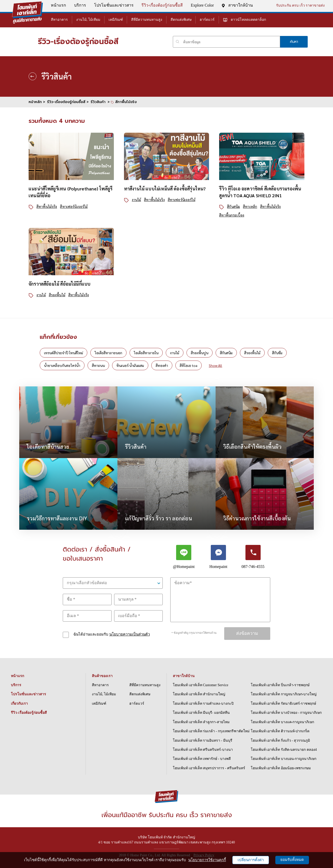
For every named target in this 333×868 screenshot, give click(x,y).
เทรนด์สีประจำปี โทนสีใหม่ (64, 353)
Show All (215, 365)
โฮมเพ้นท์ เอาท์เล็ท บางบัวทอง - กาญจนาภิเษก (286, 713)
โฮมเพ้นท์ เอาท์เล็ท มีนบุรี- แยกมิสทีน (201, 713)
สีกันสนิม (233, 206)
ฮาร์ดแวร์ (206, 20)
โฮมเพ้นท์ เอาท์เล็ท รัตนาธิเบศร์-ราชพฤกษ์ (284, 704)
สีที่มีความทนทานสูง (146, 20)
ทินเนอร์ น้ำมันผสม (130, 365)
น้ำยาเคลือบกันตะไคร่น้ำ (62, 365)
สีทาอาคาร (59, 20)
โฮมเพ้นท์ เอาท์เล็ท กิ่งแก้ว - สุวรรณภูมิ (280, 741)
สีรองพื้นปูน (200, 353)
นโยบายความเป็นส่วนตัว (130, 634)
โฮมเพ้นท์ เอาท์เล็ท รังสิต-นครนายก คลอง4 (284, 750)
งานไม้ (137, 200)
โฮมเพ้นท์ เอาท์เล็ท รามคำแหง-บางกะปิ (203, 704)
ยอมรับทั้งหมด (292, 860)
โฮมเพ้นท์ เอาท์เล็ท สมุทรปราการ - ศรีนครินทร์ (209, 768)
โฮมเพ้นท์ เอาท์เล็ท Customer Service (201, 685)
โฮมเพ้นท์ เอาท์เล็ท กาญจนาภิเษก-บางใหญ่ (284, 694)
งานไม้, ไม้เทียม (87, 20)
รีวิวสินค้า (98, 102)
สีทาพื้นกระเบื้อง (232, 215)
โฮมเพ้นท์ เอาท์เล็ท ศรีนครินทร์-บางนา (203, 750)
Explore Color (202, 5)
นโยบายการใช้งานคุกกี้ (207, 860)
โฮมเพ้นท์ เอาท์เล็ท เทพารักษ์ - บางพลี (202, 759)
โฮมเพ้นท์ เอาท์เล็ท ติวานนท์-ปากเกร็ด (280, 731)
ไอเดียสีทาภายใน (146, 353)
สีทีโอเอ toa (189, 365)
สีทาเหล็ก (250, 206)
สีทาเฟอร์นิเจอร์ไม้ (74, 206)
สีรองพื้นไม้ (57, 295)
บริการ (79, 5)
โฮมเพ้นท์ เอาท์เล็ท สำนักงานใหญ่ (199, 694)
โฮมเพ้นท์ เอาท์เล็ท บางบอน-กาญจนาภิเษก (284, 759)
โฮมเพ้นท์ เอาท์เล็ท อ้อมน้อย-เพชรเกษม (281, 768)
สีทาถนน (98, 365)
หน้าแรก (58, 5)
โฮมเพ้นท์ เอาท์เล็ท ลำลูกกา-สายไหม (201, 722)
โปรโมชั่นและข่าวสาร (113, 5)
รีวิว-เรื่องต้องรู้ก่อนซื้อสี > (68, 102)
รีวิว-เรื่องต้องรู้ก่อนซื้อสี (161, 5)
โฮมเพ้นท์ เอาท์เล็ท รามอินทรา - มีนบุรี (203, 741)
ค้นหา (294, 42)
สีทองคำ (162, 365)
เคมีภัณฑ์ (115, 20)
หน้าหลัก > (37, 102)
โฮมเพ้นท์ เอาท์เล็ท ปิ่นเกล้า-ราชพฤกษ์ (280, 685)
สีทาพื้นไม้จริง (47, 206)
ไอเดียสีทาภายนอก (108, 353)
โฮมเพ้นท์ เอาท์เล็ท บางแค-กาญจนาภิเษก (283, 722)
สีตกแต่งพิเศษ (180, 20)
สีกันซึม (277, 353)
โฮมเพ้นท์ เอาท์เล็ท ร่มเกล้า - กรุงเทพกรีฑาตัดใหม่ (211, 731)
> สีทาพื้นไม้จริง (122, 102)
